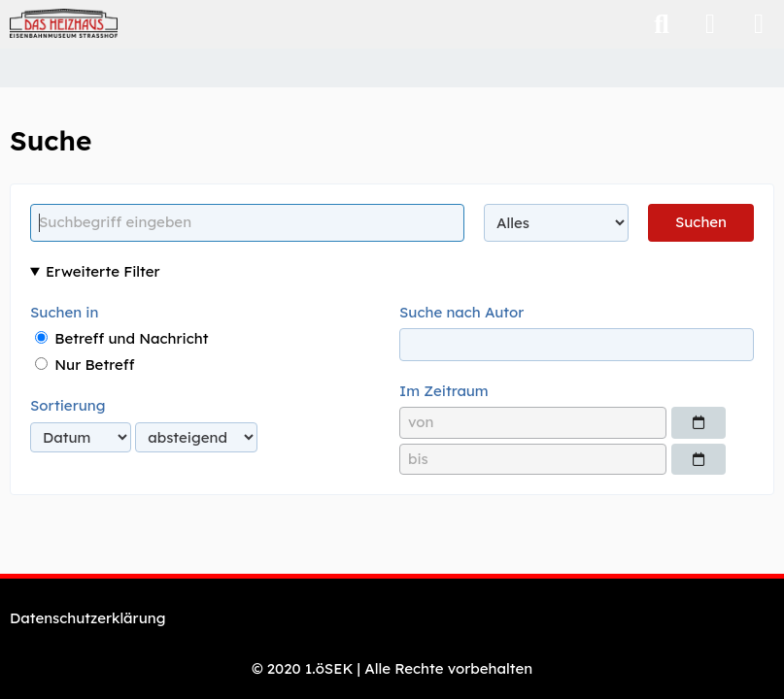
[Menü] (759, 24)
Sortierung (68, 405)
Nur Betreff (85, 365)
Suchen (701, 222)
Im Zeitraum (444, 391)
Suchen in (64, 312)
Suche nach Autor (461, 312)
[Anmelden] (710, 24)
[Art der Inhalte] (556, 222)
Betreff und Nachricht (121, 338)
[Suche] (662, 24)
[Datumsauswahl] (699, 422)
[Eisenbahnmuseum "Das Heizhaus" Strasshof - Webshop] (64, 23)
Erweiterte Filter (103, 271)
